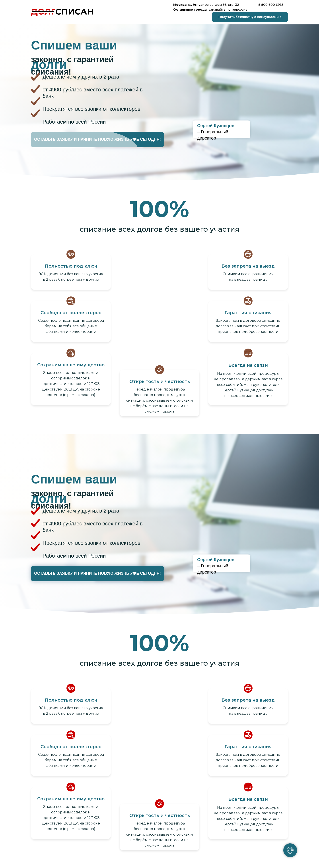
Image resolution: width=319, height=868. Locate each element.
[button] (250, 17)
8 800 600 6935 (271, 5)
